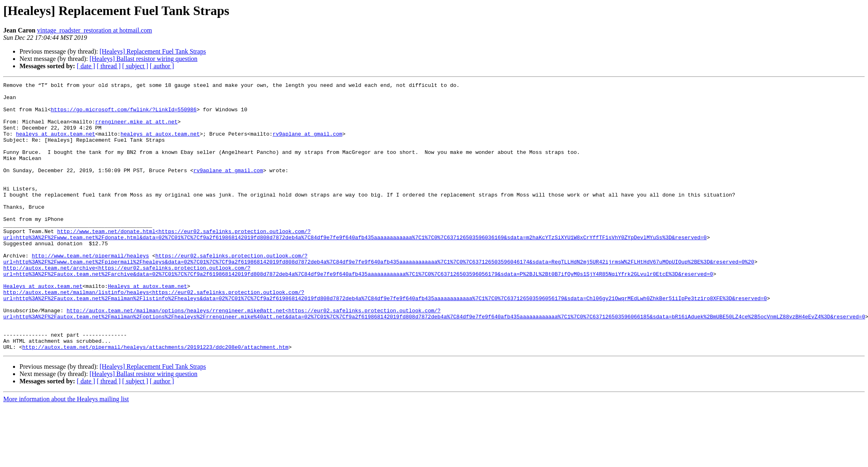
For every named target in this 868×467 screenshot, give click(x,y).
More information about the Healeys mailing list (66, 453)
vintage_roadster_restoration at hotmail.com (94, 30)
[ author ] (162, 66)
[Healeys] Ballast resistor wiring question (143, 59)
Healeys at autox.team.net (43, 327)
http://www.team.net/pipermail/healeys (90, 291)
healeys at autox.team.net (55, 145)
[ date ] (86, 66)
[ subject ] (135, 66)
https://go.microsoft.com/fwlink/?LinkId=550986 (124, 115)
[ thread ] (109, 66)
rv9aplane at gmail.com (307, 145)
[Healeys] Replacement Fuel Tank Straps (153, 51)
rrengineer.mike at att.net (136, 130)
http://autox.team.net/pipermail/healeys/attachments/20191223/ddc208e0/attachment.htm (155, 400)
